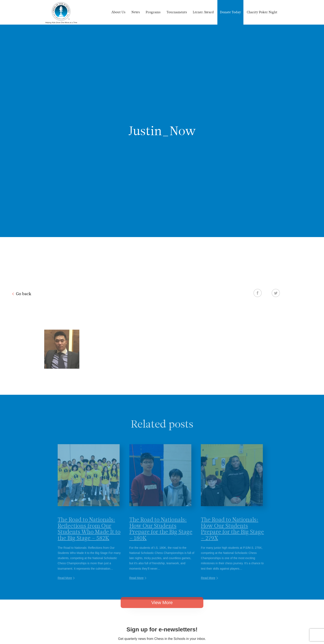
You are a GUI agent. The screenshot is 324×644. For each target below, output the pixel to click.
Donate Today (230, 12)
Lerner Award (203, 12)
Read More (65, 584)
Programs (153, 12)
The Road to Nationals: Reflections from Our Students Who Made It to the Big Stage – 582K (89, 535)
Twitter (276, 293)
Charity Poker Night (262, 12)
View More (162, 607)
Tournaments (177, 12)
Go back (24, 294)
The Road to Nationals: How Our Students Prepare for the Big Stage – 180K (161, 535)
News (136, 12)
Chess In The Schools (61, 13)
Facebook (258, 293)
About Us (118, 12)
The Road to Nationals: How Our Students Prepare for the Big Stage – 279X (232, 535)
